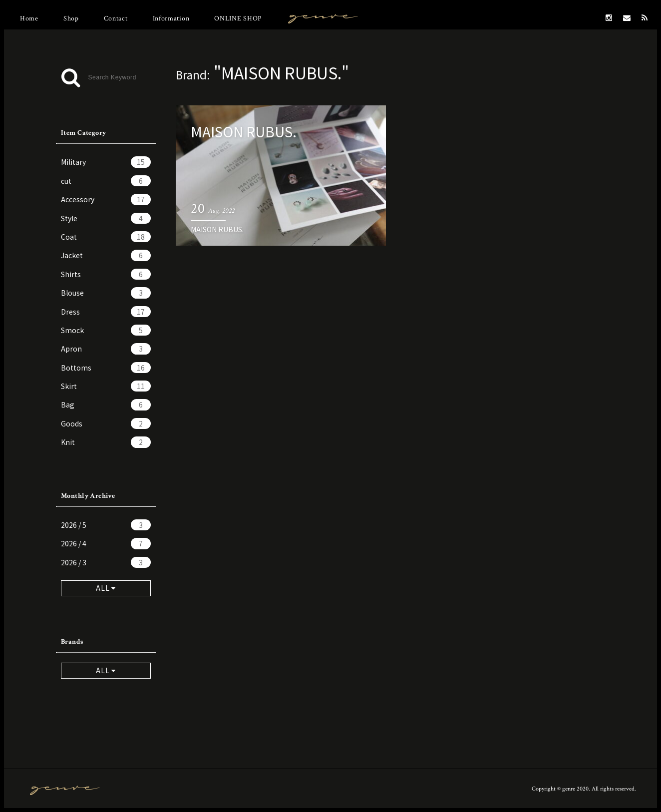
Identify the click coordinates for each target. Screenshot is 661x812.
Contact (116, 18)
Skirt (106, 386)
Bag (106, 405)
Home (29, 18)
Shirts (106, 274)
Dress (106, 312)
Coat (106, 237)
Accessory (106, 199)
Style (106, 218)
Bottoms (106, 368)
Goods (106, 423)
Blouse (106, 293)
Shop (71, 18)
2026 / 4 (106, 543)
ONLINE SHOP (238, 18)
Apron (106, 349)
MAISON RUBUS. (217, 229)
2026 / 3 (106, 562)
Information (171, 18)
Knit (106, 442)
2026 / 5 (106, 525)
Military (106, 162)
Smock (106, 330)
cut (106, 181)
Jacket (106, 255)
